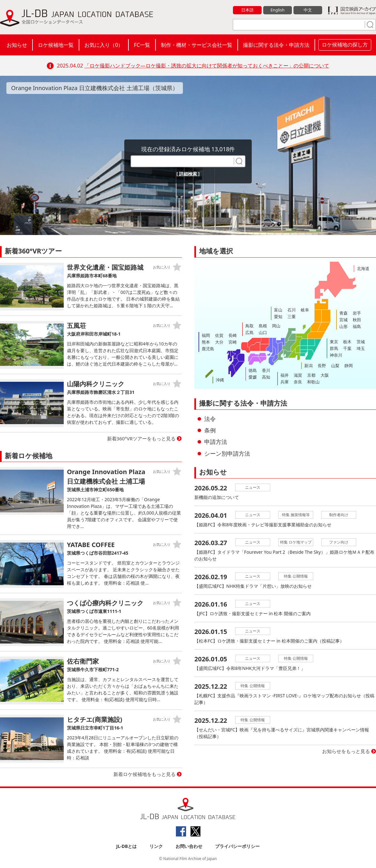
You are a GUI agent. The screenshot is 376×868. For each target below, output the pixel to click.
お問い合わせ (189, 846)
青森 (343, 313)
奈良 (298, 382)
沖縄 (220, 380)
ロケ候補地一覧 (56, 45)
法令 (210, 419)
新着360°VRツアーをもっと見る (141, 438)
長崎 (233, 335)
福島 (357, 326)
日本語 (247, 10)
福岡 (206, 335)
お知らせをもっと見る (346, 751)
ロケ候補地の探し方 (345, 45)
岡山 (276, 326)
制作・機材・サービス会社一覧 (197, 45)
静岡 (349, 366)
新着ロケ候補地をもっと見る (145, 774)
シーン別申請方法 (227, 453)
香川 (266, 370)
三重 (292, 317)
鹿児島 (208, 349)
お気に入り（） (104, 45)
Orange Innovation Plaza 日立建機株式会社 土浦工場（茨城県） (95, 88)
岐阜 (305, 310)
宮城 (343, 320)
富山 (278, 310)
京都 (311, 375)
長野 (322, 366)
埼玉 (361, 348)
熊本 (206, 342)
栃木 (347, 342)
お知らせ (17, 45)
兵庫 (285, 382)
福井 (285, 375)
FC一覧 (142, 45)
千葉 (347, 348)
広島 (249, 332)
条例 (210, 430)
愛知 (278, 317)
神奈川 (336, 355)
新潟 (308, 366)
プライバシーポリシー (237, 846)
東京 (334, 342)
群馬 (334, 348)
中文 (308, 10)
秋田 (357, 320)
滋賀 (298, 375)
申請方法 (216, 442)
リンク (156, 846)
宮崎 (233, 342)
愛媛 (253, 377)
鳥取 (249, 326)
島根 (263, 326)
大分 (219, 342)
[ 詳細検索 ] (188, 174)
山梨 (335, 366)
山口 (263, 332)
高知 (266, 377)
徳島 (253, 370)
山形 (343, 326)
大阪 (325, 375)
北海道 (363, 268)
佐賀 (219, 335)
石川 (292, 310)
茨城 (361, 342)
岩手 (357, 313)
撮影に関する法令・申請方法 (276, 45)
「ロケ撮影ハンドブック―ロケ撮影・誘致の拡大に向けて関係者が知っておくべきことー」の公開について (207, 66)
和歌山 (313, 382)
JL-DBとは (127, 846)
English (278, 10)
